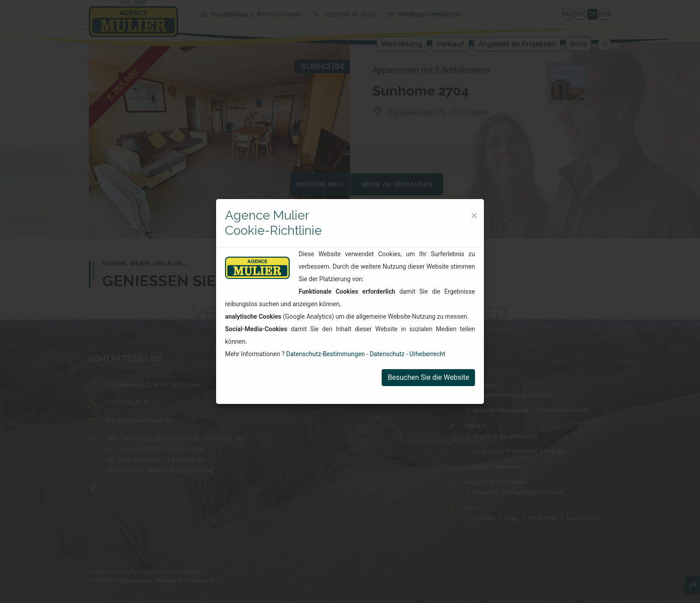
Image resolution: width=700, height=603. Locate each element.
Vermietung (402, 44)
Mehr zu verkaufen (397, 184)
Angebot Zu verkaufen (505, 436)
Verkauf (450, 44)
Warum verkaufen (499, 466)
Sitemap (191, 572)
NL (568, 14)
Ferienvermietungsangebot (512, 395)
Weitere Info (320, 184)
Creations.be (200, 581)
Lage (511, 518)
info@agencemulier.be (429, 14)
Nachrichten (584, 518)
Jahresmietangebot (501, 410)
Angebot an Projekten (517, 44)
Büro (578, 44)
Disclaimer (102, 572)
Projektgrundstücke (535, 492)
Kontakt (484, 518)
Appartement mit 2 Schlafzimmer (431, 70)
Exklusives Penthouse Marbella (519, 451)
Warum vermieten (563, 410)
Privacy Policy (136, 572)
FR (580, 14)
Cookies (167, 572)
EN (605, 14)
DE (593, 14)
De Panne (542, 518)
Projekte (485, 492)
